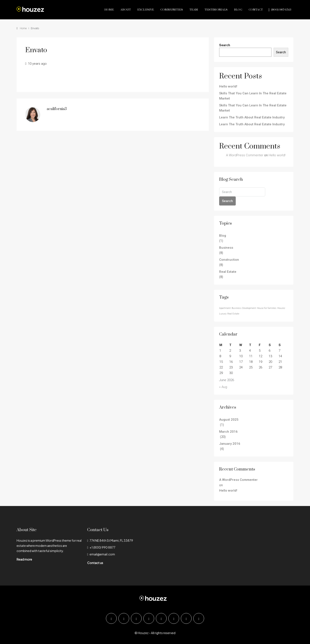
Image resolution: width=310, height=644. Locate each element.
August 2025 (229, 420)
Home (109, 10)
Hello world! (228, 86)
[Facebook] (111, 618)
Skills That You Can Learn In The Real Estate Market (253, 96)
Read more (24, 559)
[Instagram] (136, 618)
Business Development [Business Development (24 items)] (244, 308)
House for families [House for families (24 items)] (267, 308)
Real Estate (228, 272)
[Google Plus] (161, 618)
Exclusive (146, 10)
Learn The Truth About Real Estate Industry (252, 117)
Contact (256, 10)
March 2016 (228, 432)
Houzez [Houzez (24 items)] (281, 308)
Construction (229, 260)
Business (226, 248)
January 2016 (230, 444)
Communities (172, 10)
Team (194, 10)
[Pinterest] (186, 618)
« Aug (223, 387)
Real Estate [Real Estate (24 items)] (233, 314)
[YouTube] (174, 618)
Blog (238, 10)
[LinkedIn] (149, 618)
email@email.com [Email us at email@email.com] (102, 554)
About (126, 10)
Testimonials (216, 10)
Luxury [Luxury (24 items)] (223, 314)
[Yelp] (199, 618)
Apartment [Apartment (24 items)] (225, 308)
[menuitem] (280, 10)
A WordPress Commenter (245, 155)
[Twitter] (124, 618)
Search (225, 45)
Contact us (95, 563)
